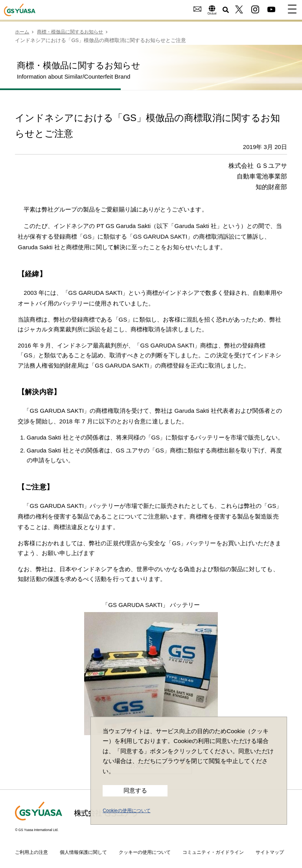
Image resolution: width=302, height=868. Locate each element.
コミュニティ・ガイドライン (213, 851)
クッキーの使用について (145, 851)
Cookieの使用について (126, 811)
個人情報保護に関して (83, 851)
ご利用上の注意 (31, 851)
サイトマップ (270, 851)
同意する (135, 791)
